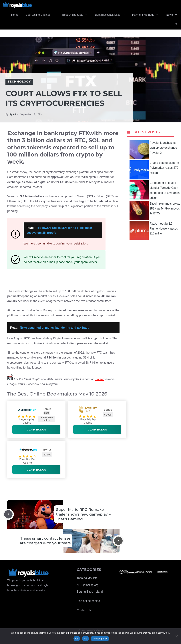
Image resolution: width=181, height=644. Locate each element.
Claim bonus (36, 429)
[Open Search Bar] (176, 25)
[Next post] (118, 541)
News (173, 15)
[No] (176, 636)
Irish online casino (88, 601)
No (85, 639)
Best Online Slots (77, 15)
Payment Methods (147, 15)
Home (15, 15)
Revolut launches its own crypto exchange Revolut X (153, 150)
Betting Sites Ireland (90, 592)
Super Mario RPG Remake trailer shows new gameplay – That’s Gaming (83, 514)
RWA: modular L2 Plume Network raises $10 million (154, 231)
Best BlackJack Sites (112, 15)
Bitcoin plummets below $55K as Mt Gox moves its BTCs (155, 211)
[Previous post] (8, 514)
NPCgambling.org (87, 585)
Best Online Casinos (42, 15)
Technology (19, 82)
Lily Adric (14, 114)
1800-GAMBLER (87, 578)
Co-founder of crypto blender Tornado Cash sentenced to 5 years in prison (155, 190)
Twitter (99, 379)
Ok (77, 639)
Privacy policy (100, 639)
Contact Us (84, 610)
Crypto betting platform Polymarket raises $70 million (154, 170)
